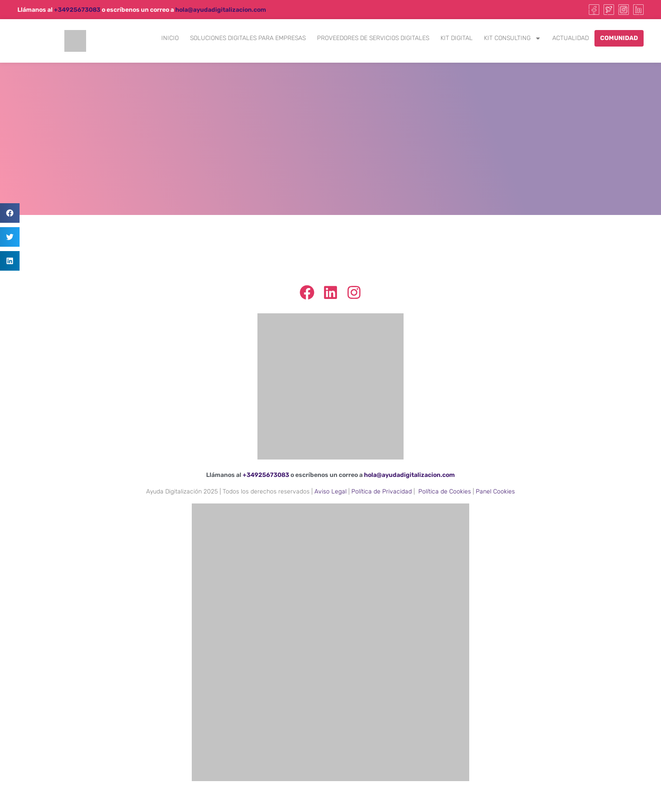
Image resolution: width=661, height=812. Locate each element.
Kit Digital (457, 38)
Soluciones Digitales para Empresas (248, 38)
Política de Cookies (445, 492)
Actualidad (571, 38)
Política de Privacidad (382, 492)
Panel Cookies (495, 492)
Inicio (170, 38)
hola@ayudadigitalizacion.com (221, 10)
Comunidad (619, 38)
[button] (10, 213)
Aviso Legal (330, 492)
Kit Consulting (512, 38)
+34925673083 (77, 10)
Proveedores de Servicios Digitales (373, 38)
